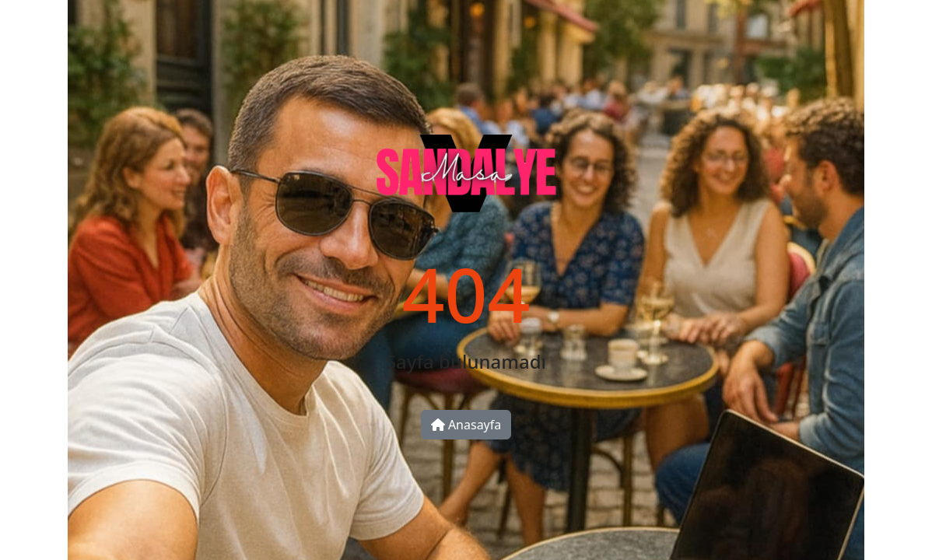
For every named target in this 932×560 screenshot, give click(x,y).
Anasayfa (466, 425)
